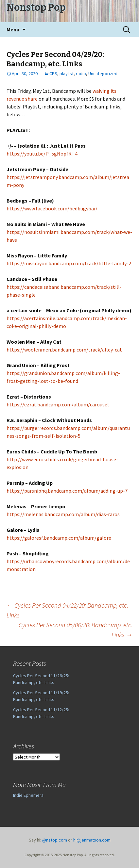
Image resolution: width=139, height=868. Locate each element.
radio (81, 74)
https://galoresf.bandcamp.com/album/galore (59, 538)
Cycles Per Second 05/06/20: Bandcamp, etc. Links (76, 630)
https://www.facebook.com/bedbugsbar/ (52, 208)
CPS (53, 74)
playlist (67, 74)
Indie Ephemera (28, 795)
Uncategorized (103, 74)
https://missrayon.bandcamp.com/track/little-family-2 (69, 263)
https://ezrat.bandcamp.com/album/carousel (58, 404)
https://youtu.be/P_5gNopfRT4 (42, 154)
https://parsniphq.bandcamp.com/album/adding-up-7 (67, 491)
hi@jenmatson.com (92, 840)
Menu (13, 29)
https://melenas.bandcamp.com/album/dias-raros (63, 514)
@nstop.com (55, 840)
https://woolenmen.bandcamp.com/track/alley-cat (64, 350)
